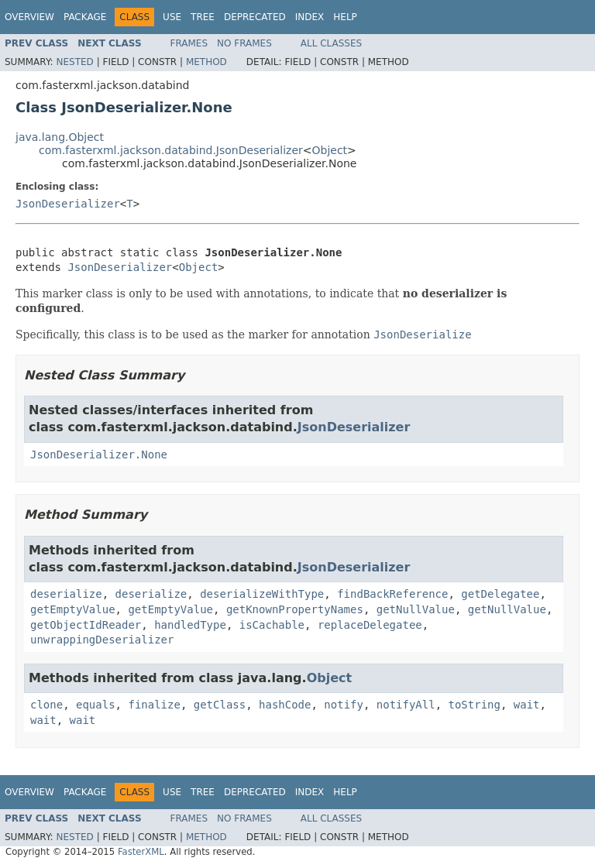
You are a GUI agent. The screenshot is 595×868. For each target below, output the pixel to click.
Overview (29, 17)
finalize (154, 705)
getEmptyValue (73, 609)
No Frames (244, 43)
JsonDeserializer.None (99, 455)
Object (330, 150)
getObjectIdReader (86, 625)
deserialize (66, 594)
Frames (189, 43)
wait (527, 705)
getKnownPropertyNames (295, 609)
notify (344, 705)
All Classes (331, 43)
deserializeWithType (262, 594)
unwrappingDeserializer (102, 640)
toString (475, 705)
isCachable (272, 625)
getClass (220, 705)
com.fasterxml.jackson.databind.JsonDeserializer (171, 150)
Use (172, 17)
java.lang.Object (60, 137)
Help (345, 17)
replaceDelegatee (370, 625)
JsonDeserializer (68, 204)
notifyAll (406, 705)
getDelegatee (500, 594)
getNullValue (416, 609)
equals (96, 705)
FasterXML (141, 852)
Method (206, 62)
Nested (74, 62)
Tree (203, 17)
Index (310, 17)
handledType (190, 625)
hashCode (285, 705)
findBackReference (392, 594)
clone (46, 705)
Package (85, 17)
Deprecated (255, 17)
